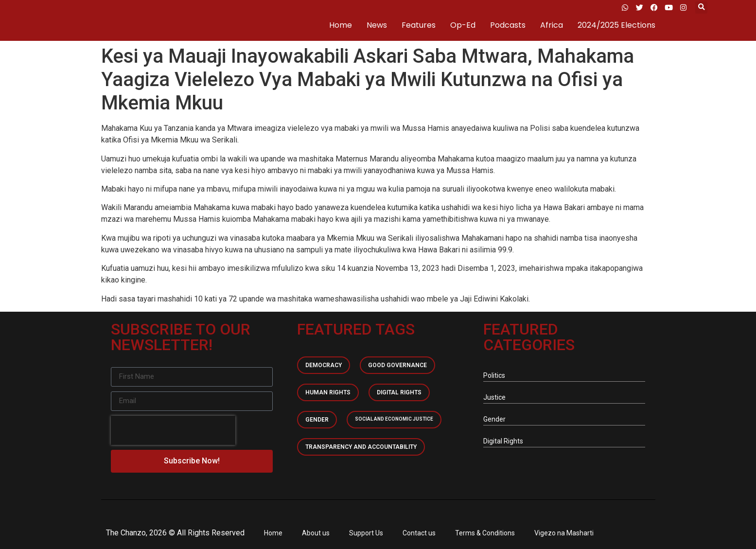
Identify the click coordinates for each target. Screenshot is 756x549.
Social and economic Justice (394, 419)
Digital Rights (399, 392)
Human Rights (328, 392)
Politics (494, 375)
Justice (494, 397)
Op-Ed (463, 25)
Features (419, 25)
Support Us (366, 533)
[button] (701, 8)
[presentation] (173, 430)
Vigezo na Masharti (564, 533)
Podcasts (508, 25)
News (377, 25)
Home (341, 25)
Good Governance (397, 365)
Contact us (419, 533)
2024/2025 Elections (616, 25)
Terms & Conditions (485, 533)
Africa (552, 25)
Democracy (324, 365)
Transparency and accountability (361, 447)
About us (316, 533)
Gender (317, 420)
